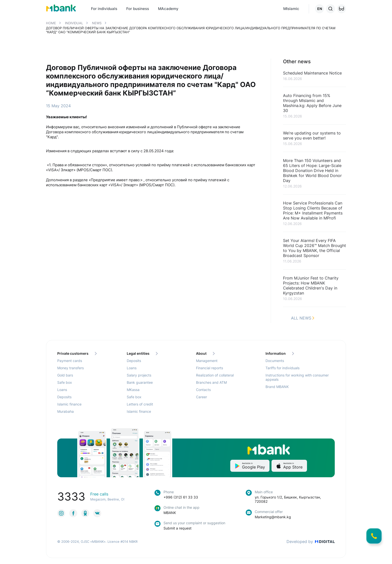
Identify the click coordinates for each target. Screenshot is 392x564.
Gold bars (65, 375)
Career (201, 397)
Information (280, 353)
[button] (341, 9)
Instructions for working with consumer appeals (297, 377)
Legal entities (142, 353)
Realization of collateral (215, 375)
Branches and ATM (211, 382)
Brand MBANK (277, 387)
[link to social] (61, 513)
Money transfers (70, 368)
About (205, 353)
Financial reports (209, 368)
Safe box (65, 382)
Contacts (203, 390)
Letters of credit (140, 404)
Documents (275, 361)
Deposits (64, 397)
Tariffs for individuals (282, 368)
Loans (62, 390)
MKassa (133, 390)
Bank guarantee (140, 382)
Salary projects (139, 375)
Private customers (77, 353)
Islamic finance (69, 404)
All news (303, 318)
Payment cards (70, 361)
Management (207, 361)
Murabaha (65, 411)
